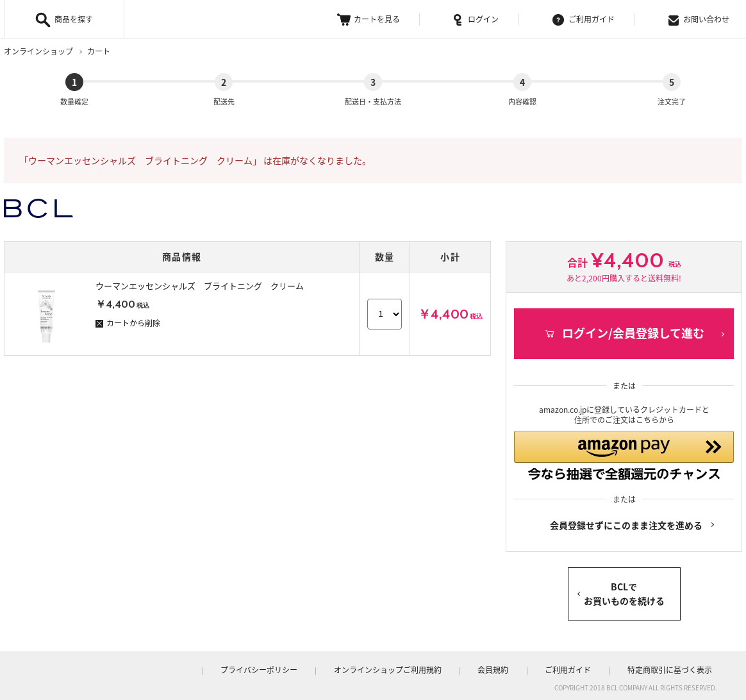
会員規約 (520, 667)
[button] (624, 449)
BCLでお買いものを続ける (624, 591)
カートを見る (369, 20)
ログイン (476, 20)
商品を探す (74, 19)
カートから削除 (128, 312)
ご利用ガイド (584, 20)
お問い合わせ (699, 20)
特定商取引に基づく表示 (675, 667)
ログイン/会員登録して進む (624, 323)
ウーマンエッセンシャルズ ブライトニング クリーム (200, 275)
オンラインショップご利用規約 (425, 667)
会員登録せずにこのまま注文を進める (626, 522)
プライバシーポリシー (307, 667)
